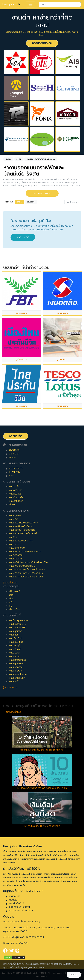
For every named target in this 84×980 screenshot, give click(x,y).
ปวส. (11, 595)
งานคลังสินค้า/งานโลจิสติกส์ (23, 533)
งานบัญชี (14, 519)
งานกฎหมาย (15, 515)
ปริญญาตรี (15, 591)
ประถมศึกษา (15, 609)
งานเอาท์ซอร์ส (16, 501)
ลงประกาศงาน (16, 468)
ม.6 (11, 602)
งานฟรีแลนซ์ (15, 494)
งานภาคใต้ (14, 682)
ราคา (12, 475)
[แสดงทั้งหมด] (10, 583)
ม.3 (11, 606)
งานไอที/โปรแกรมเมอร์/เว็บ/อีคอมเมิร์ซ (28, 562)
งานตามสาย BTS (18, 624)
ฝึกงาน (13, 505)
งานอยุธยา (15, 653)
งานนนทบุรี (15, 646)
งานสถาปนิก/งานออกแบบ (22, 566)
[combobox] (60, 4)
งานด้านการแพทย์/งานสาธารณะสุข (26, 577)
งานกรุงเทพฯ (16, 631)
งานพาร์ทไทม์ (16, 490)
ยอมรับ (74, 975)
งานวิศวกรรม (16, 555)
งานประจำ (14, 487)
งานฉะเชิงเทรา (16, 642)
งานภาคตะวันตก (17, 678)
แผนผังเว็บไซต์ (16, 903)
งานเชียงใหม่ (15, 638)
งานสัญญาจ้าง (17, 497)
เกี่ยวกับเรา (15, 896)
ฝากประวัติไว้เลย (42, 43)
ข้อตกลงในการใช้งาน (19, 907)
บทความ (13, 457)
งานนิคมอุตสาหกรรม (19, 620)
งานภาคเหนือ (16, 671)
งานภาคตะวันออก (18, 674)
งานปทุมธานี (15, 649)
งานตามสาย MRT (18, 628)
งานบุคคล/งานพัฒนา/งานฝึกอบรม (27, 573)
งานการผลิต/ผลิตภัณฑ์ (21, 526)
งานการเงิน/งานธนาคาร (21, 541)
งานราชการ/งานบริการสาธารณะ (25, 551)
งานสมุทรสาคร (16, 664)
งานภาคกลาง (16, 667)
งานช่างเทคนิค (16, 559)
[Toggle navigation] (31, 4)
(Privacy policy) (37, 968)
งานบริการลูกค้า (17, 548)
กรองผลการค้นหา (42, 193)
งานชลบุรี (14, 635)
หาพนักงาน (15, 472)
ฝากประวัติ (23, 237)
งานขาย (13, 537)
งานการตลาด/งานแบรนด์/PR (24, 523)
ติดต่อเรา (14, 900)
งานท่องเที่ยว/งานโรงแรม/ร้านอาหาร (27, 569)
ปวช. (11, 599)
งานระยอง (14, 656)
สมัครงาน (14, 454)
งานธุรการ (14, 544)
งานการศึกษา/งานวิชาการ (22, 530)
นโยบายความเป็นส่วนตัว (21, 911)
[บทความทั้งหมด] (14, 712)
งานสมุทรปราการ (18, 660)
